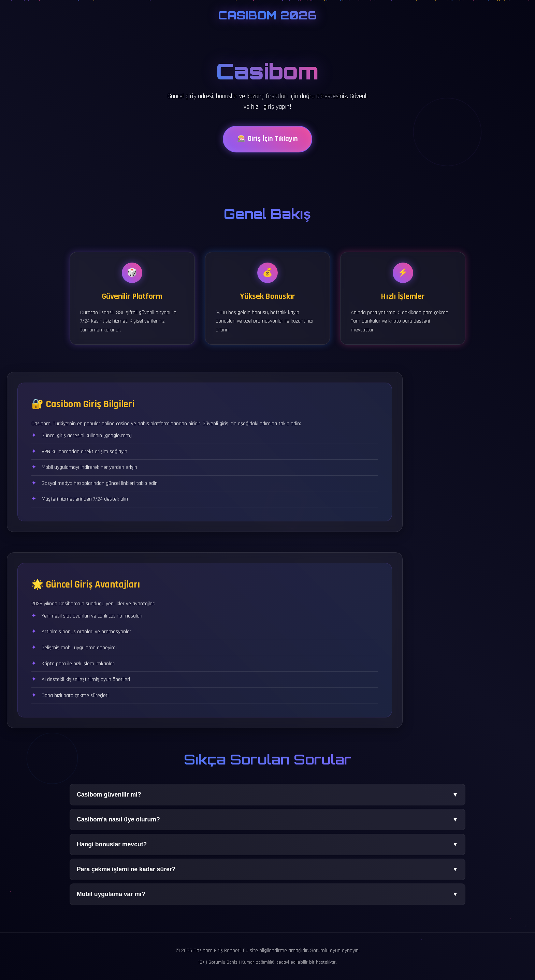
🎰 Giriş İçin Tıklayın (267, 141)
